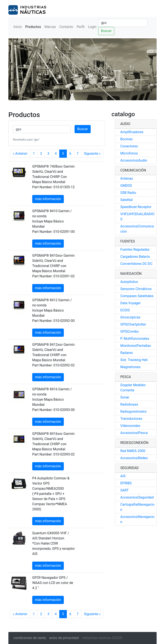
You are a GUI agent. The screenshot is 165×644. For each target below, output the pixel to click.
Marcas (50, 27)
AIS (123, 476)
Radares (127, 353)
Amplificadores (132, 132)
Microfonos (129, 153)
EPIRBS (126, 483)
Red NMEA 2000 (133, 451)
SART (125, 490)
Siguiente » (92, 154)
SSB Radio (128, 193)
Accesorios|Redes (134, 458)
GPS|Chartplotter (133, 324)
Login (92, 27)
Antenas (127, 178)
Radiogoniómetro (134, 412)
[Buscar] (123, 23)
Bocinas (126, 139)
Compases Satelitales (137, 296)
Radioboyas (129, 404)
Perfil (81, 27)
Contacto (66, 27)
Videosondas (130, 426)
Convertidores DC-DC (136, 264)
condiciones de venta (30, 638)
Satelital (127, 200)
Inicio (18, 27)
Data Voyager (131, 303)
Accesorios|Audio (134, 160)
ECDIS (125, 310)
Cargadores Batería (135, 257)
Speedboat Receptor (136, 207)
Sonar (125, 397)
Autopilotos (129, 282)
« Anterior (20, 154)
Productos (33, 27)
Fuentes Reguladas (135, 249)
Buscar (106, 31)
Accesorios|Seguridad (137, 497)
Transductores (131, 419)
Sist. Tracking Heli (134, 360)
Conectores (129, 146)
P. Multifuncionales (135, 339)
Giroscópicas (130, 317)
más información (48, 199)
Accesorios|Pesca (134, 433)
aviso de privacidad (64, 638)
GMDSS (126, 186)
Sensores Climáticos (136, 289)
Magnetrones (130, 367)
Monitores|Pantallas (136, 346)
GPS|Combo (130, 331)
